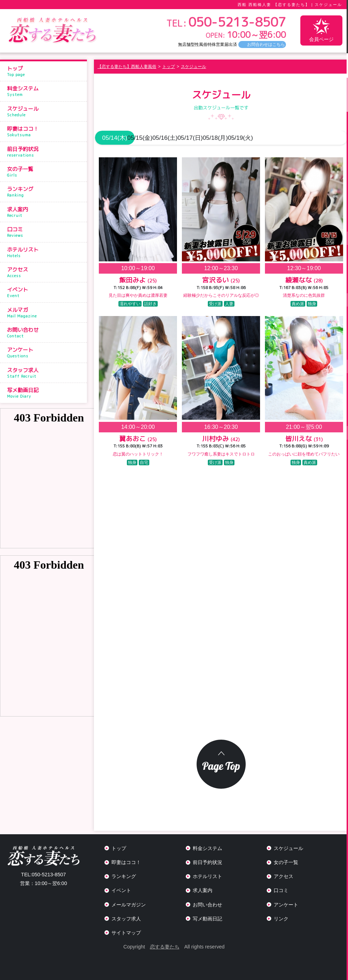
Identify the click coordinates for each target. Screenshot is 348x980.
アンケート (45, 352)
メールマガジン (129, 905)
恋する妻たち (165, 947)
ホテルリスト (45, 252)
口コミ (45, 232)
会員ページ (321, 30)
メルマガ (45, 313)
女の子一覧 (45, 172)
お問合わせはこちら (266, 44)
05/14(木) (116, 138)
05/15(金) (158, 138)
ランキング (45, 192)
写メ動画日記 (45, 393)
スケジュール (45, 111)
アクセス (45, 272)
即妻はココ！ (45, 131)
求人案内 (45, 212)
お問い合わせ (45, 333)
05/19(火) (326, 138)
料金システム (45, 91)
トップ (45, 71)
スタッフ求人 (45, 373)
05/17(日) (242, 138)
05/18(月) (284, 138)
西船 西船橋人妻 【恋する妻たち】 (274, 5)
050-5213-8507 (43, 875)
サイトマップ (126, 933)
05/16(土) (200, 138)
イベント (45, 292)
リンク (281, 919)
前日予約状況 (45, 152)
